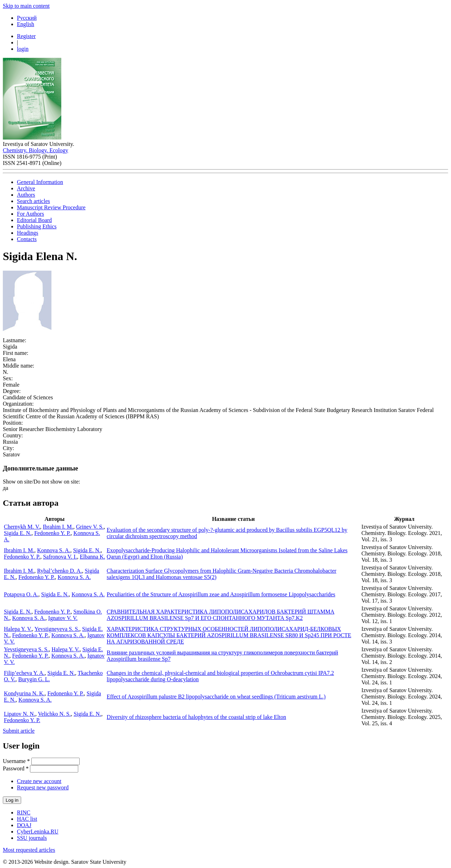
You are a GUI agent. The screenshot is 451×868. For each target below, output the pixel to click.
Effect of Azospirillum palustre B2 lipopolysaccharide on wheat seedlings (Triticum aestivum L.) (216, 697)
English (26, 24)
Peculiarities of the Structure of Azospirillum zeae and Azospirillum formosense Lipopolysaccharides (221, 594)
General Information (40, 182)
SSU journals (32, 838)
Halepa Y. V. (18, 629)
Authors (26, 195)
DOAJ (24, 825)
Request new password (43, 787)
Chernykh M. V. (22, 527)
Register (26, 36)
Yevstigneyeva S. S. (57, 629)
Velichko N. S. (54, 714)
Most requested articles (29, 850)
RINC (24, 812)
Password (16, 768)
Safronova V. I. (60, 557)
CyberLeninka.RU (38, 832)
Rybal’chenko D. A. (59, 571)
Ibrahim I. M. (58, 527)
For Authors (30, 214)
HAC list (27, 819)
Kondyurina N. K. (24, 693)
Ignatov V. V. (63, 618)
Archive (26, 188)
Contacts (27, 239)
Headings (27, 233)
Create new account (39, 781)
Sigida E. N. (18, 533)
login (23, 49)
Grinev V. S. (90, 527)
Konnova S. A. (54, 550)
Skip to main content (26, 6)
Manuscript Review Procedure (51, 207)
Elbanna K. (92, 557)
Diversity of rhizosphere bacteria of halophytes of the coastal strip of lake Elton (196, 717)
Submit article (19, 731)
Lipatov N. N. (20, 714)
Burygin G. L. (34, 679)
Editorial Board (34, 220)
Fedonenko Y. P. (52, 533)
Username (16, 761)
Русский (27, 18)
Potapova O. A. (21, 594)
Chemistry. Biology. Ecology (35, 150)
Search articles (33, 201)
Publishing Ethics (37, 226)
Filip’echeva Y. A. (24, 673)
